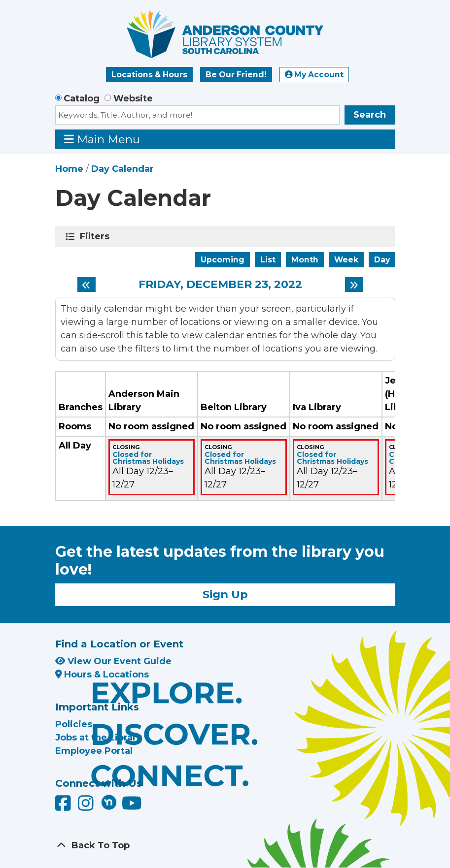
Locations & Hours (149, 75)
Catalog (82, 98)
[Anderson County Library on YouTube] (132, 807)
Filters (96, 236)
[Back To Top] (225, 846)
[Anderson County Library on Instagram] (87, 807)
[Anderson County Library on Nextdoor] (109, 802)
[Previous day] (87, 285)
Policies (74, 724)
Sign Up (225, 594)
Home (69, 169)
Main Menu (102, 139)
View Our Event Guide (113, 661)
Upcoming (223, 260)
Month (305, 260)
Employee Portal (94, 751)
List (268, 260)
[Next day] (354, 285)
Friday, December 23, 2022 (220, 285)
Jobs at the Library (99, 738)
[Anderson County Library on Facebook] (64, 807)
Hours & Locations (102, 675)
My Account (314, 75)
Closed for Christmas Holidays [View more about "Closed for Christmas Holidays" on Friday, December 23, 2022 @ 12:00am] (148, 458)
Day (382, 260)
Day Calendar (122, 169)
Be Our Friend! (236, 75)
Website (133, 98)
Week (346, 260)
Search (370, 115)
